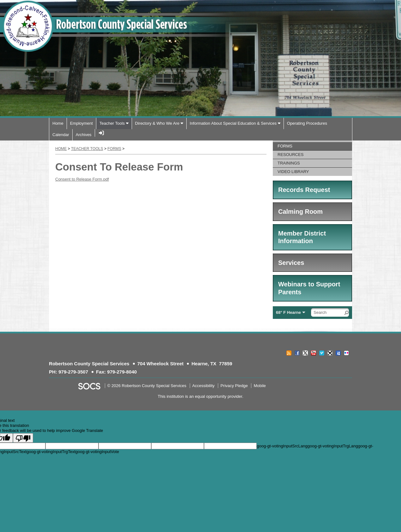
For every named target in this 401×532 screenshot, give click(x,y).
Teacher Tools (87, 149)
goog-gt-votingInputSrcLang (282, 446)
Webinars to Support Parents (309, 288)
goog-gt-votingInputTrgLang (333, 446)
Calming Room (300, 212)
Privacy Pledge (234, 386)
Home (61, 149)
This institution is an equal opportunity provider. (201, 396)
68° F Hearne (288, 312)
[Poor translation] (23, 438)
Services (291, 263)
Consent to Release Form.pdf (82, 179)
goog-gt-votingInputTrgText (51, 452)
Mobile (260, 386)
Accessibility (203, 386)
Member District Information (302, 237)
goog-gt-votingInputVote (97, 452)
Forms (114, 149)
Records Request (304, 190)
